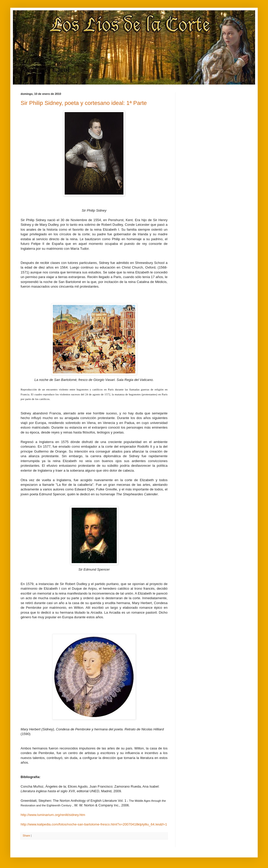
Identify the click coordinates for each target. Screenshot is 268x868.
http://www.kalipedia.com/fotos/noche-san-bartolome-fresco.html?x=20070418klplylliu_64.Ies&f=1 (94, 824)
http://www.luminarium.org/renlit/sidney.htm (53, 815)
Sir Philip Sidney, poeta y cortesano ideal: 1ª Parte (84, 103)
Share (26, 836)
